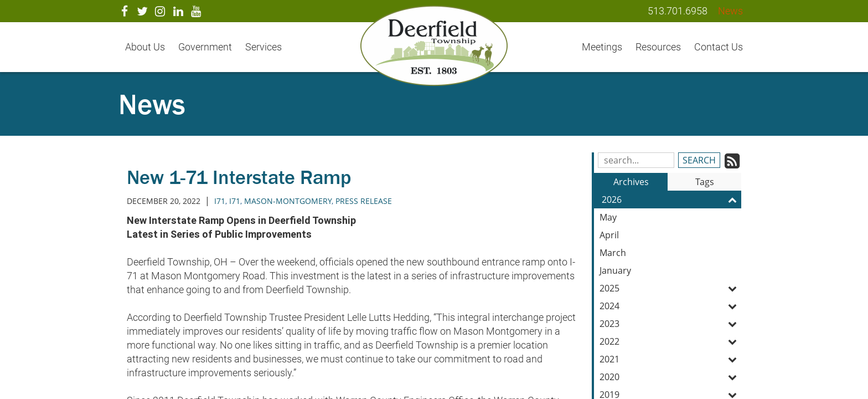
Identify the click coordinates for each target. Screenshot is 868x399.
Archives (631, 182)
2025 (670, 288)
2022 (670, 341)
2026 (671, 199)
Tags (705, 182)
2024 (670, 306)
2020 (670, 377)
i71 (235, 201)
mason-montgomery (288, 201)
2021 (670, 359)
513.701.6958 (678, 11)
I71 (220, 201)
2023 (670, 324)
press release (364, 201)
